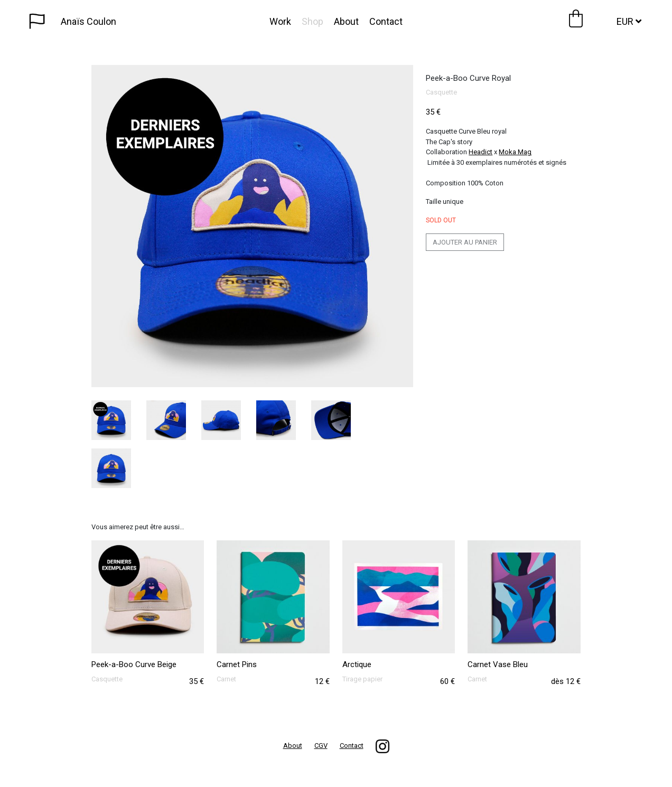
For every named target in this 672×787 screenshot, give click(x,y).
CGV (321, 746)
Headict (480, 152)
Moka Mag (515, 152)
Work (280, 21)
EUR (629, 21)
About (346, 21)
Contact (386, 21)
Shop (312, 21)
